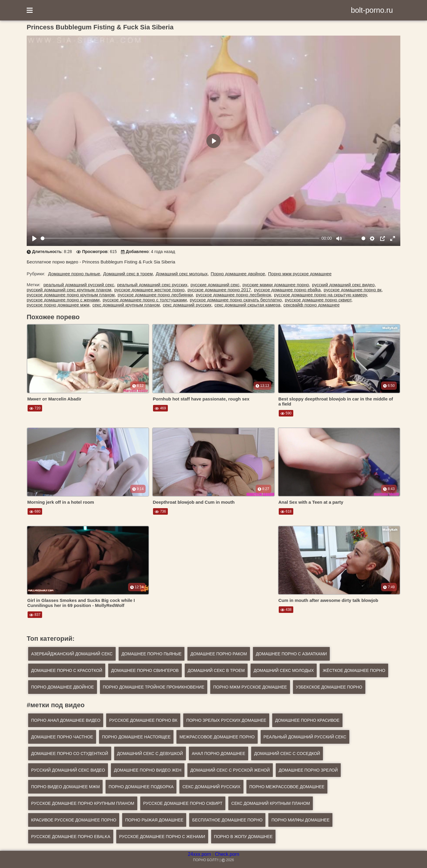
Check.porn (227, 854)
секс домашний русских (211, 787)
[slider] (180, 238)
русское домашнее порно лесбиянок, (234, 295)
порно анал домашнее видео (66, 720)
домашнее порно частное (62, 737)
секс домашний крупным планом (271, 803)
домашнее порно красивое (307, 720)
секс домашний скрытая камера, (248, 305)
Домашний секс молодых (284, 670)
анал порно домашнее (219, 753)
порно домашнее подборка (141, 787)
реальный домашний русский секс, (79, 285)
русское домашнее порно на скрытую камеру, (321, 295)
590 (286, 413)
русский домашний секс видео (68, 770)
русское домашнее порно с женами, (64, 300)
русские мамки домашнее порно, (277, 285)
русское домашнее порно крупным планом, (71, 295)
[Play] (34, 239)
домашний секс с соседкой (287, 753)
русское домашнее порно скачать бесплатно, (236, 300)
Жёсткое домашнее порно (354, 670)
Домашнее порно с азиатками (291, 654)
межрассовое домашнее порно (217, 737)
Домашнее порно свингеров (145, 670)
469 (160, 408)
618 (286, 511)
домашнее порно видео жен (148, 770)
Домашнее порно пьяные (152, 654)
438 (286, 610)
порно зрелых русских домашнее (226, 720)
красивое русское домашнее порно (74, 820)
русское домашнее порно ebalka (71, 837)
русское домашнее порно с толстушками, (145, 300)
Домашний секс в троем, (129, 274)
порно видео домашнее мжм (65, 787)
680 (35, 511)
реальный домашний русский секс (305, 737)
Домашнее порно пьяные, (75, 274)
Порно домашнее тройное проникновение (154, 687)
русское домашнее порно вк (143, 720)
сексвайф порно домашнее (312, 305)
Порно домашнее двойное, (238, 274)
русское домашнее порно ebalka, (288, 290)
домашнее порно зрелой (308, 770)
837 (35, 615)
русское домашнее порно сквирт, (319, 300)
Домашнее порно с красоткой (67, 670)
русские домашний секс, (216, 285)
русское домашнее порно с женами (162, 837)
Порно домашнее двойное (63, 687)
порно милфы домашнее (300, 820)
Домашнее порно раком (219, 654)
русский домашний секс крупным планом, (70, 290)
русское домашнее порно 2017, (220, 290)
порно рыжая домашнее (154, 820)
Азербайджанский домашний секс (72, 654)
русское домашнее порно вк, (353, 290)
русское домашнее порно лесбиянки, (156, 295)
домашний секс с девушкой (150, 753)
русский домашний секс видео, (344, 285)
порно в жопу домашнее (243, 837)
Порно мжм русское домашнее (300, 274)
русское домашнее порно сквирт (183, 803)
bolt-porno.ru (372, 10)
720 (35, 408)
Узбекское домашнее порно (329, 687)
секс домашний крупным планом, (126, 305)
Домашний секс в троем (216, 670)
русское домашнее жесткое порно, (150, 290)
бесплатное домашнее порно (227, 820)
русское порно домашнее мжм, (59, 305)
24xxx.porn (199, 854)
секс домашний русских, (188, 305)
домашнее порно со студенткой (70, 753)
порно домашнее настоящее (136, 737)
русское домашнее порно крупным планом (83, 803)
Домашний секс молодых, (182, 274)
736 (160, 511)
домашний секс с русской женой (230, 770)
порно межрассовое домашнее (287, 787)
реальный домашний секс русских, (153, 285)
